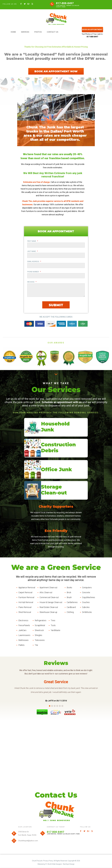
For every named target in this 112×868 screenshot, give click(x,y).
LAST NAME (33, 251)
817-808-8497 (65, 3)
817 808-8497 (55, 832)
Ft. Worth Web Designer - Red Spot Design (60, 864)
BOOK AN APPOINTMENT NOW (56, 71)
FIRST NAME (33, 241)
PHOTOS (38, 32)
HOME (13, 32)
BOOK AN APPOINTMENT (92, 30)
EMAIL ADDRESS (34, 262)
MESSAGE (32, 282)
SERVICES (25, 32)
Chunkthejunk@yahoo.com (28, 841)
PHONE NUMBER (34, 272)
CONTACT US (53, 32)
